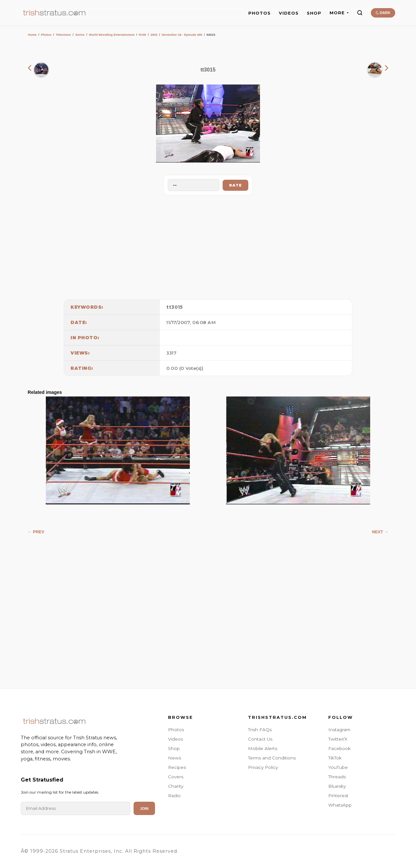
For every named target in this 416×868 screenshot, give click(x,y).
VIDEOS (289, 13)
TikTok (335, 758)
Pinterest (338, 796)
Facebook (339, 748)
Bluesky (337, 786)
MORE (339, 13)
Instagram (339, 730)
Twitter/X (338, 739)
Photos (46, 35)
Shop (174, 748)
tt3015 (175, 307)
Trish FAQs (260, 730)
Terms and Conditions (272, 758)
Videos (175, 739)
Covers (176, 777)
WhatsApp (340, 805)
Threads (337, 777)
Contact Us (260, 739)
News (175, 758)
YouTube (338, 767)
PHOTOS (260, 13)
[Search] (360, 13)
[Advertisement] (208, 246)
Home (32, 35)
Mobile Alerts (263, 748)
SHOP (314, 13)
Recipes (177, 767)
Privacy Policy (263, 767)
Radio (174, 796)
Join (144, 809)
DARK (383, 13)
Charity (176, 786)
